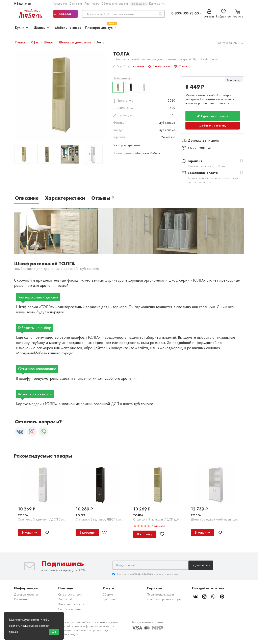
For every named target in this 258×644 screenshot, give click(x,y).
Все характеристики (126, 145)
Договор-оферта (26, 594)
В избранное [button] (159, 66)
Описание (27, 198)
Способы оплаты (70, 609)
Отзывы (102, 198)
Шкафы (49, 42)
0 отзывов (137, 66)
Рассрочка (60, 4)
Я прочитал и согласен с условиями (146, 574)
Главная (21, 42)
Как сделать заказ (71, 604)
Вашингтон (22, 4)
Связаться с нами (70, 594)
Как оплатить (157, 4)
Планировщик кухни (101, 27)
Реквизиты (21, 599)
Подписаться (201, 565)
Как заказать (139, 4)
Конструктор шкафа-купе (164, 599)
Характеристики (65, 198)
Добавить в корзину (213, 126)
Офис (35, 42)
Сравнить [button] (183, 66)
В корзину (30, 532)
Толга (23, 515)
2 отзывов (158, 526)
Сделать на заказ (213, 116)
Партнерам (92, 4)
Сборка (108, 594)
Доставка (76, 4)
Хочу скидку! (234, 80)
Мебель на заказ (68, 27)
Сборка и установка (115, 4)
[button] (241, 161)
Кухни (22, 27)
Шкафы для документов (75, 42)
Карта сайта (67, 599)
